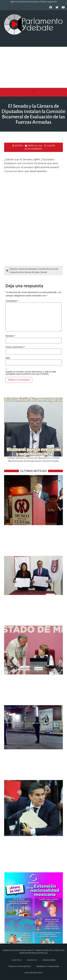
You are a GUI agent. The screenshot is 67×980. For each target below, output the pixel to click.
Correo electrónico (15, 347)
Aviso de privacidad (34, 973)
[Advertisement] (33, 67)
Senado (44, 272)
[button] (33, 92)
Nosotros (17, 960)
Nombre (10, 336)
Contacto (32, 960)
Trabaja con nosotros (19, 966)
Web (8, 358)
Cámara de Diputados (28, 269)
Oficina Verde (49, 960)
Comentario (12, 301)
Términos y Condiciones (48, 966)
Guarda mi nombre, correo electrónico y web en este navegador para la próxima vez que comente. (31, 373)
